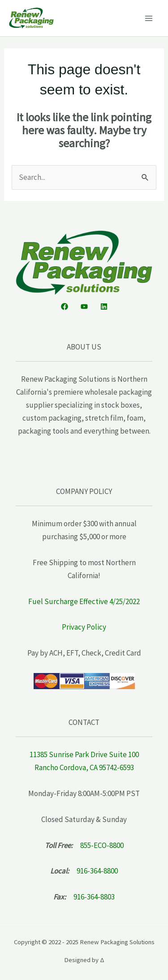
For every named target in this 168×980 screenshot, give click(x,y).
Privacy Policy (84, 627)
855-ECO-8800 (102, 845)
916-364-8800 (97, 871)
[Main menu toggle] (149, 18)
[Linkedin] (104, 307)
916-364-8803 (94, 897)
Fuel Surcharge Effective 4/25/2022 (84, 601)
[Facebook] (65, 307)
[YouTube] (84, 307)
